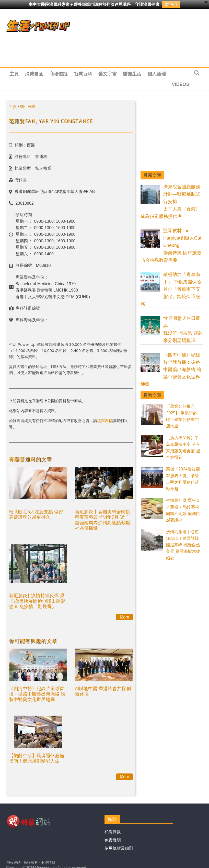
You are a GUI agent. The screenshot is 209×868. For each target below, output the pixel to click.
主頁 (14, 74)
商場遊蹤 (59, 74)
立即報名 (171, 4)
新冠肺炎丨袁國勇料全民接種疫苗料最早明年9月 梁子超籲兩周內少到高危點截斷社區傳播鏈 (102, 520)
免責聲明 (113, 840)
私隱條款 (113, 832)
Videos (181, 84)
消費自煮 (34, 74)
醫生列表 (28, 107)
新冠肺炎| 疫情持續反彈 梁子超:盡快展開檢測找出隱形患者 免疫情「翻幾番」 (37, 601)
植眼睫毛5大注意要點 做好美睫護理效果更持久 (36, 514)
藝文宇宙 (108, 74)
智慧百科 (83, 74)
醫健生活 (132, 74)
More (124, 617)
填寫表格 (105, 420)
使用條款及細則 (119, 848)
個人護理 (157, 74)
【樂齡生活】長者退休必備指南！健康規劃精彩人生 (37, 758)
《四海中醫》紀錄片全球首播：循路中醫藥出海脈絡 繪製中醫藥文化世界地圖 (37, 694)
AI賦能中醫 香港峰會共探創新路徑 (103, 691)
